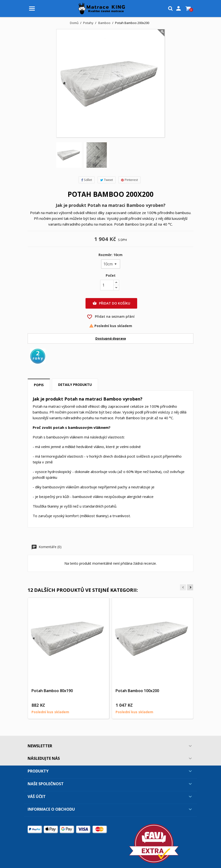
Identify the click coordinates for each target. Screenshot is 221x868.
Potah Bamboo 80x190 (52, 691)
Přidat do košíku (111, 303)
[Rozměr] (111, 264)
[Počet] (107, 285)
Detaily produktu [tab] (75, 385)
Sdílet (87, 180)
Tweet (107, 180)
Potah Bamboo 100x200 (137, 691)
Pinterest (129, 180)
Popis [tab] (39, 385)
